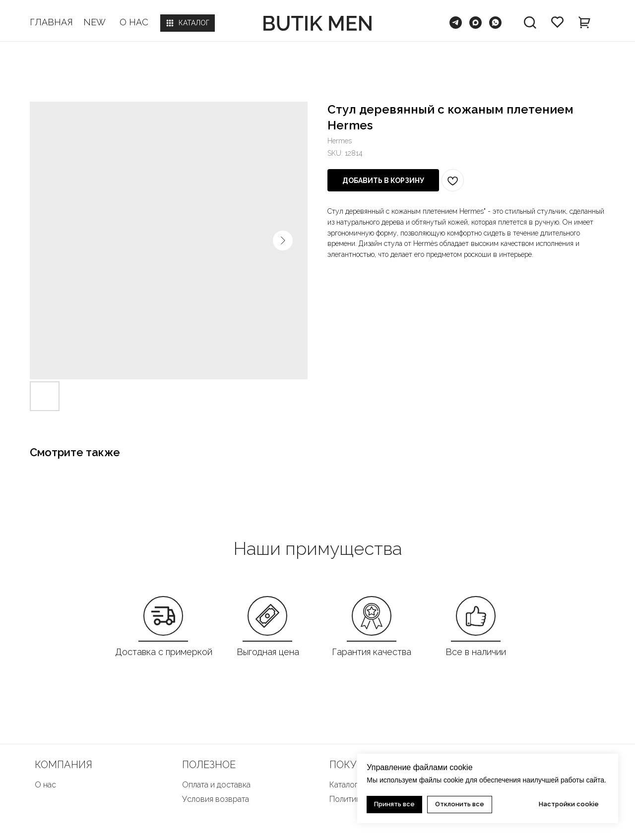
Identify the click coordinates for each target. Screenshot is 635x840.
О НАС (134, 22)
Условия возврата (216, 799)
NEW (95, 22)
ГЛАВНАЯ (51, 22)
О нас (45, 785)
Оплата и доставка (216, 785)
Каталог (344, 785)
